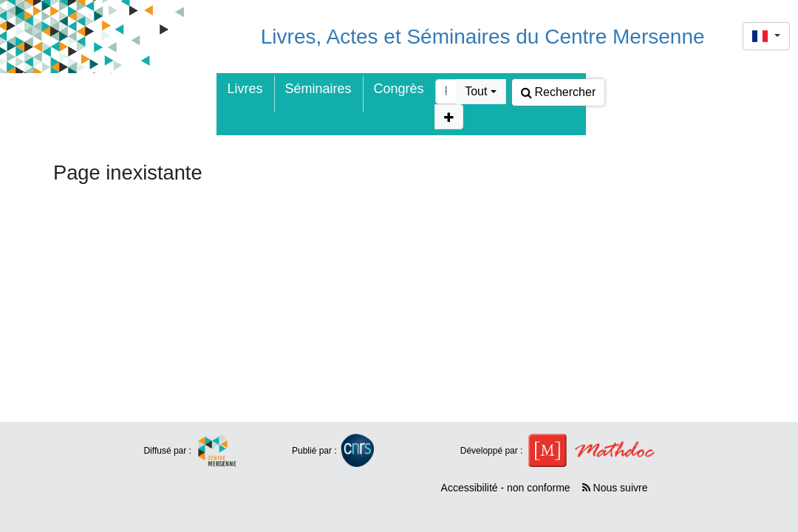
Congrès (399, 89)
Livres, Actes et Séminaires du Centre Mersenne (483, 37)
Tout (476, 91)
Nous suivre (615, 488)
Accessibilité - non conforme (506, 488)
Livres (245, 89)
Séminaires (318, 89)
